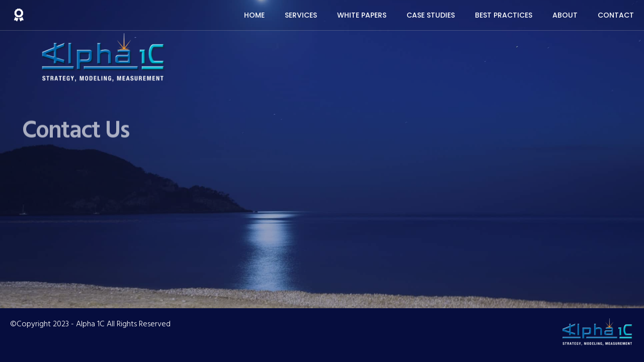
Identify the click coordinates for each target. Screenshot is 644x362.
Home (254, 15)
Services (301, 15)
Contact (616, 15)
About (565, 15)
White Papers (362, 15)
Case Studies (431, 15)
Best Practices (504, 15)
